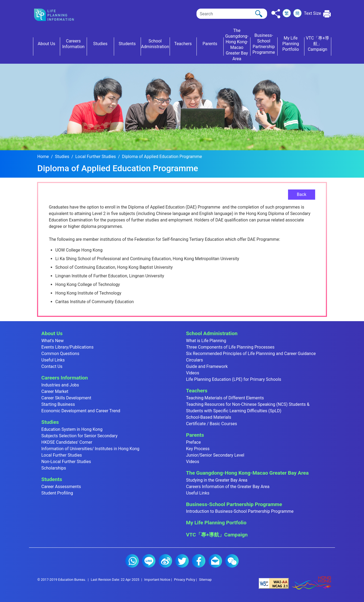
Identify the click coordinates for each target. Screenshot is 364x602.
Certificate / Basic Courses (212, 424)
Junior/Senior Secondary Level (215, 455)
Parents (195, 435)
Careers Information (65, 378)
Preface (193, 442)
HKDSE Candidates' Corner (67, 442)
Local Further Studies (96, 157)
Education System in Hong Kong (72, 429)
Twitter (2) (182, 561)
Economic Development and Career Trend (81, 411)
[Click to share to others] (276, 14)
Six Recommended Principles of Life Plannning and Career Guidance (251, 354)
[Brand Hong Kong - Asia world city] (311, 583)
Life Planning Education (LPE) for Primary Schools (234, 379)
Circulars (194, 360)
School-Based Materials (209, 417)
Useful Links (53, 360)
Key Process (198, 449)
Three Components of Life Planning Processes (230, 347)
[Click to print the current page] (327, 14)
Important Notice (157, 580)
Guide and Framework (207, 366)
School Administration (212, 333)
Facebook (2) (199, 561)
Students (52, 479)
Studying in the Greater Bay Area (217, 480)
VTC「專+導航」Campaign (217, 535)
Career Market (55, 391)
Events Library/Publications (67, 347)
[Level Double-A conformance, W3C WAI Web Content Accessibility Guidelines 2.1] (274, 583)
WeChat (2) (232, 561)
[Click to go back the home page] (58, 15)
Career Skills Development (66, 398)
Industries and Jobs (60, 385)
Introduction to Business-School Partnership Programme (240, 511)
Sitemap (205, 580)
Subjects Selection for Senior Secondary (79, 436)
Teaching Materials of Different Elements (225, 398)
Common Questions (60, 354)
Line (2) (149, 561)
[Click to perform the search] (259, 14)
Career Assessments (61, 487)
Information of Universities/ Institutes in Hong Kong (90, 449)
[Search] (232, 14)
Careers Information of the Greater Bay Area (228, 487)
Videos (193, 373)
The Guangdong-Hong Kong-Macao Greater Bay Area (247, 473)
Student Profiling (57, 493)
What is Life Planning (206, 341)
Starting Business (58, 404)
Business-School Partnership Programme (234, 504)
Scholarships (54, 468)
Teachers (197, 391)
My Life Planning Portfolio (216, 523)
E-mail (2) (215, 561)
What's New (52, 341)
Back (302, 194)
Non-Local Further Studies (66, 462)
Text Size (312, 13)
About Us (52, 333)
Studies (62, 157)
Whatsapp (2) (132, 561)
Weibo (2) (165, 561)
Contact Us (52, 366)
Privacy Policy (185, 580)
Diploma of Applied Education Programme (162, 157)
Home (43, 157)
